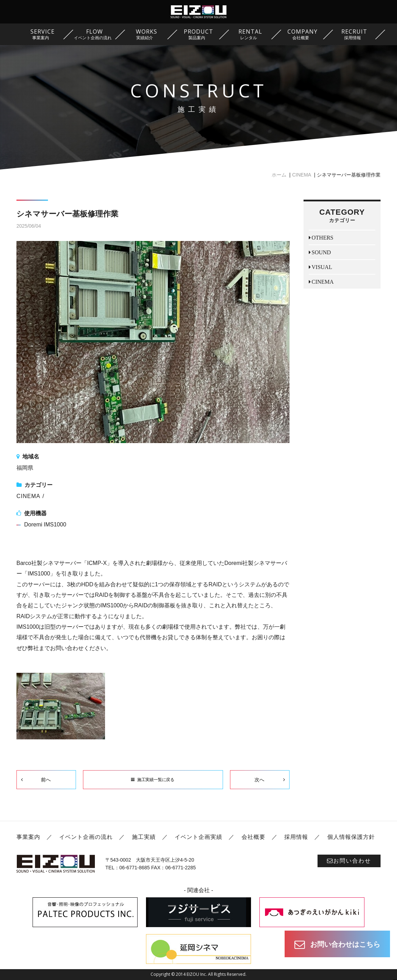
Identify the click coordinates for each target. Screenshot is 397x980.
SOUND (321, 252)
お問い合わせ (349, 861)
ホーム (279, 175)
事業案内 (28, 837)
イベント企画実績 (198, 837)
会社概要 (253, 837)
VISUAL (322, 267)
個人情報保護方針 (351, 837)
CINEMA (301, 175)
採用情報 (296, 837)
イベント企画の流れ (86, 837)
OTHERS (322, 237)
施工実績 (144, 837)
